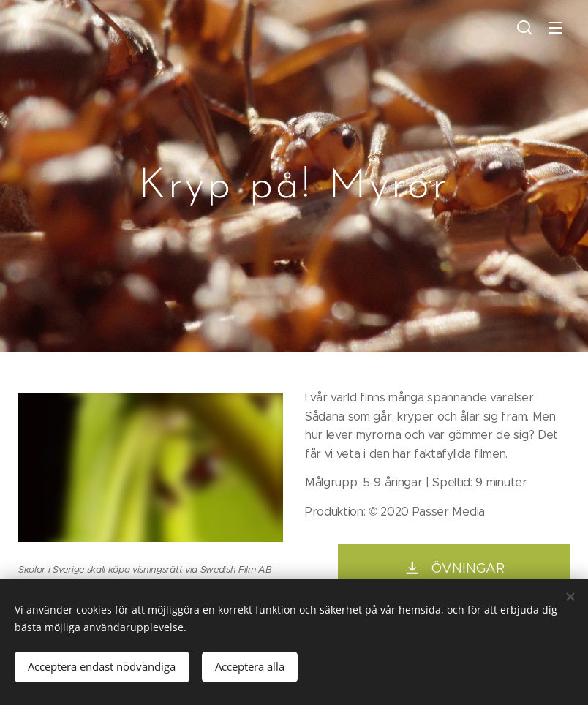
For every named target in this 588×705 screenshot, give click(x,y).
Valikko (555, 28)
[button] (524, 27)
